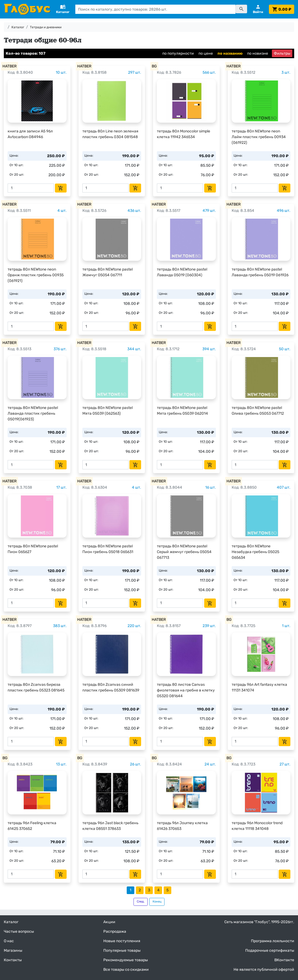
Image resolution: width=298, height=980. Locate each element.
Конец (157, 902)
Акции (109, 922)
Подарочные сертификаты (270, 950)
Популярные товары (122, 950)
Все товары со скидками (126, 970)
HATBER (10, 66)
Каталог (18, 27)
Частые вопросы (19, 931)
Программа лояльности (273, 941)
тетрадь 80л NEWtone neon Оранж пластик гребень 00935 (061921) (36, 275)
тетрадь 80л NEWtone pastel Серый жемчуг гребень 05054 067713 (184, 552)
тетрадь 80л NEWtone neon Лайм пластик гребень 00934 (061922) (259, 137)
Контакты (13, 960)
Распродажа (115, 931)
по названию (230, 53)
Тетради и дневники (46, 27)
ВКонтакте (284, 960)
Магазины (13, 950)
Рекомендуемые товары (126, 960)
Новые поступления (122, 941)
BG (154, 66)
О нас (9, 941)
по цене (206, 53)
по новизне (258, 53)
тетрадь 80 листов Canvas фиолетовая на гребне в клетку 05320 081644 (186, 690)
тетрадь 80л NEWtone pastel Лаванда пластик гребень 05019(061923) (33, 413)
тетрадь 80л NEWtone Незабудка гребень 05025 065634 (255, 552)
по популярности (178, 53)
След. (141, 902)
